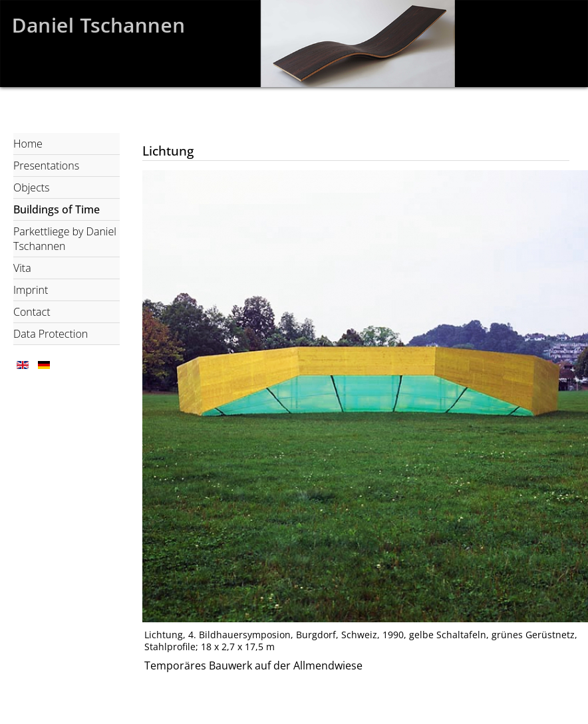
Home (28, 144)
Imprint (31, 290)
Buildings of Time (57, 209)
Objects (32, 187)
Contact (32, 312)
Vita (22, 268)
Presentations (46, 166)
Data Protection (51, 334)
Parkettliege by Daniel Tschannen (65, 239)
